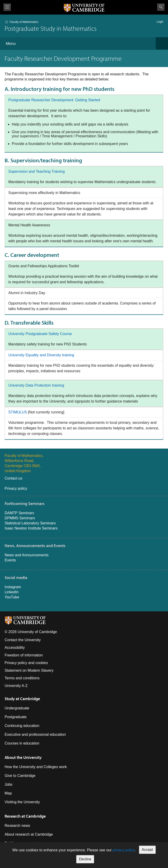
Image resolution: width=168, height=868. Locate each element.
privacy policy (124, 850)
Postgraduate (16, 717)
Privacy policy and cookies (26, 663)
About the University (23, 757)
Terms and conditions (22, 678)
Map (8, 793)
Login (160, 22)
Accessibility (15, 648)
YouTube (12, 597)
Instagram (13, 587)
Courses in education (22, 743)
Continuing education (22, 726)
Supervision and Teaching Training (36, 171)
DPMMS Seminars (20, 518)
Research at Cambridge (25, 816)
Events (10, 560)
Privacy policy (16, 488)
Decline (85, 859)
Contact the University (23, 640)
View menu (7, 7)
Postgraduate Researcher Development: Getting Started (54, 100)
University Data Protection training (36, 385)
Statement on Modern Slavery (29, 670)
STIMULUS (18, 412)
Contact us (13, 478)
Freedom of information (24, 655)
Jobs (9, 784)
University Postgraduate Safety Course (40, 334)
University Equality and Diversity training (41, 355)
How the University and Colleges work (36, 767)
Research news (17, 826)
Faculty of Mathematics (24, 22)
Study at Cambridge (22, 699)
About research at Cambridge (29, 834)
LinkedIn (12, 592)
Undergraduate (17, 708)
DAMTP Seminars (19, 513)
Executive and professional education (35, 734)
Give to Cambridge (20, 776)
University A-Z (16, 686)
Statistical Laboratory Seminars (30, 523)
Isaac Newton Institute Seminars (31, 528)
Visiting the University (22, 802)
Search (161, 7)
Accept (147, 850)
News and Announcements (27, 555)
